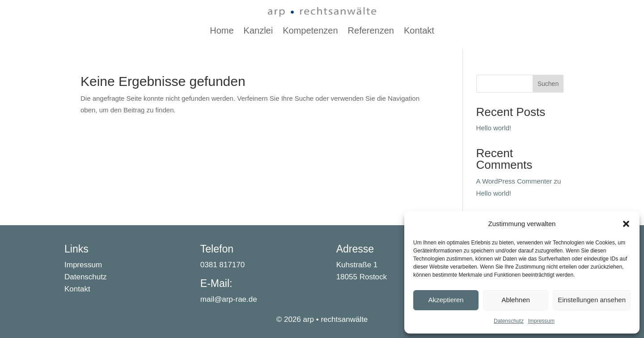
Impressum (541, 321)
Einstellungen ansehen (592, 300)
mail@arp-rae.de (229, 299)
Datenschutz (509, 321)
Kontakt (419, 31)
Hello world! (494, 128)
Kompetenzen (310, 31)
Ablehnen (515, 300)
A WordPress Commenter (514, 181)
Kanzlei (258, 31)
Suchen (548, 84)
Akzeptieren (446, 300)
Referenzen (371, 31)
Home (222, 31)
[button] (626, 224)
